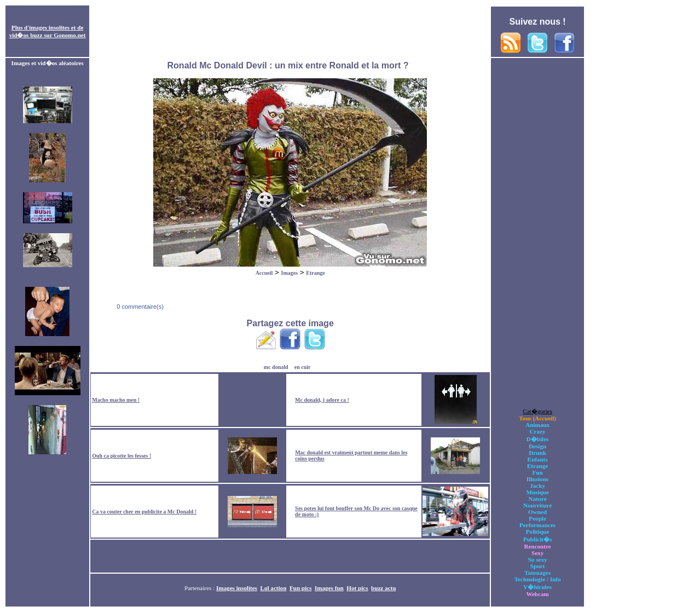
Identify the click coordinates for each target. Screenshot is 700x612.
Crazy (538, 431)
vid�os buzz (26, 35)
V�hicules (537, 587)
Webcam (537, 594)
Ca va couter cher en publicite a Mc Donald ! (144, 512)
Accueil (264, 273)
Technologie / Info (538, 579)
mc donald (276, 367)
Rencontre (538, 546)
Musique (537, 492)
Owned (537, 512)
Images (290, 273)
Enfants (538, 459)
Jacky (537, 486)
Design (537, 446)
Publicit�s (537, 539)
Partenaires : (200, 588)
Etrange (315, 273)
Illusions (537, 479)
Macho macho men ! (116, 400)
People (537, 518)
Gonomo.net (70, 35)
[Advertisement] (290, 32)
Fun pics (300, 588)
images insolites (49, 27)
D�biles (538, 439)
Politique (538, 532)
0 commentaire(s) (139, 307)
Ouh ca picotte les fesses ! (122, 456)
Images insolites (237, 588)
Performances (537, 525)
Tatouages (537, 573)
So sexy (538, 559)
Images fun (329, 588)
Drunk (537, 453)
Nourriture (537, 505)
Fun (538, 472)
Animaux (537, 425)
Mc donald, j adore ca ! (322, 400)
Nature (538, 499)
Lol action (274, 588)
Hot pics (357, 588)
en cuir (303, 367)
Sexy (537, 553)
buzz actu (383, 588)
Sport (538, 566)
